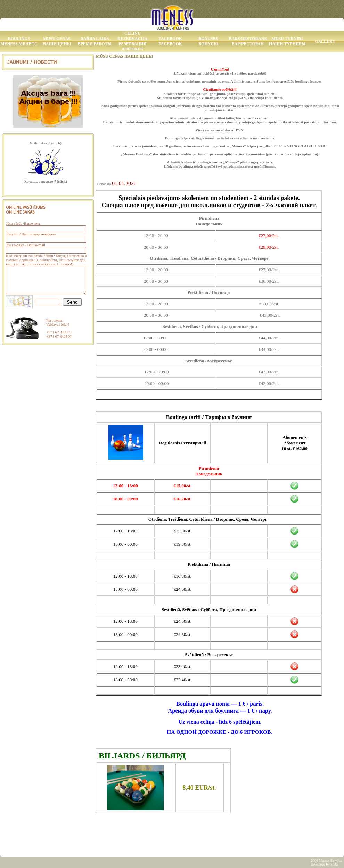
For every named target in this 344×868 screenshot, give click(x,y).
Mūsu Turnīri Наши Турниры (287, 41)
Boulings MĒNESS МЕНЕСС (19, 41)
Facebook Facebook (170, 41)
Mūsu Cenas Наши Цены (57, 41)
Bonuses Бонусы (208, 41)
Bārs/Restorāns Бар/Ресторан (248, 41)
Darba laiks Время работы (95, 41)
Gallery (325, 41)
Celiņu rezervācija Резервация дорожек (132, 41)
